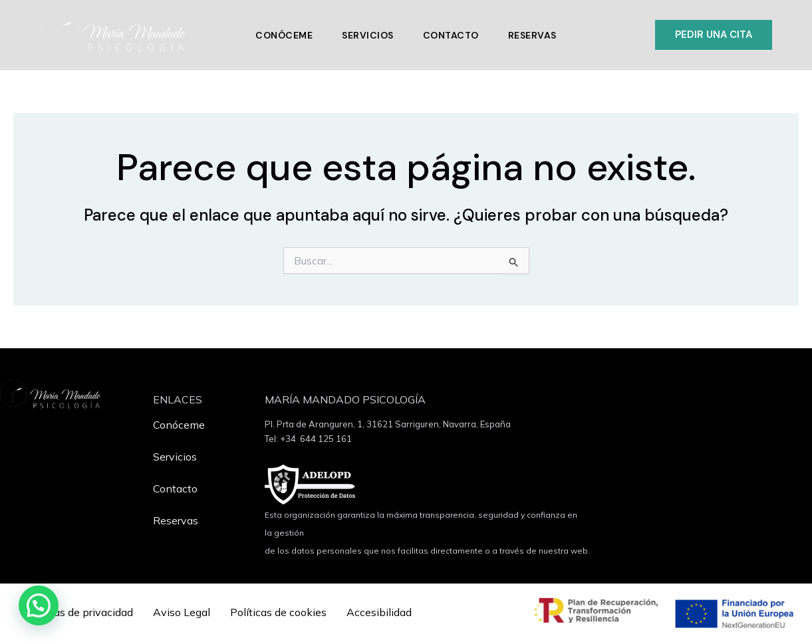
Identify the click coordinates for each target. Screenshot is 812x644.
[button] (714, 35)
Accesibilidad (379, 612)
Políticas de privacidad (78, 612)
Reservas (532, 35)
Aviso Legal (182, 612)
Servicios (368, 35)
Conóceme (284, 35)
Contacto (451, 35)
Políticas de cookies (278, 612)
